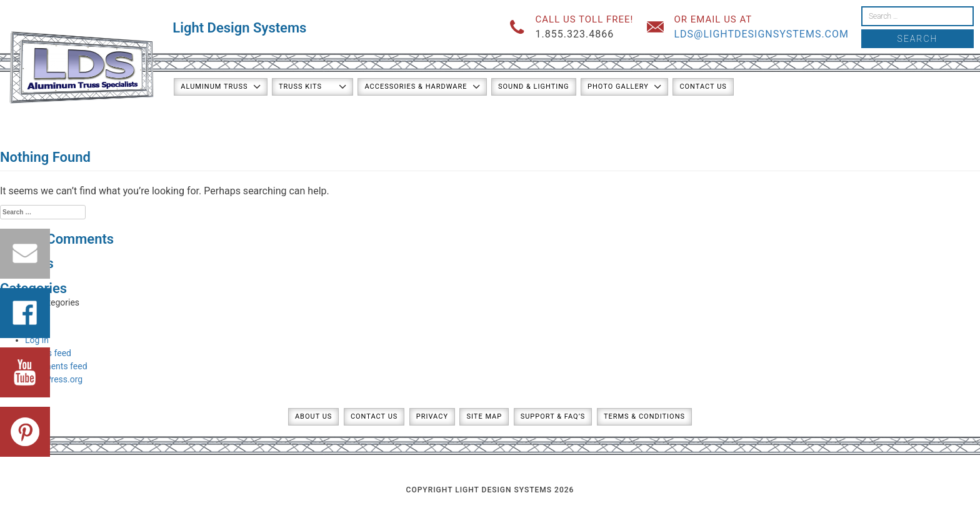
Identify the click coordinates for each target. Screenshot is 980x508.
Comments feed (56, 366)
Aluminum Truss (214, 87)
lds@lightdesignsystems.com (761, 34)
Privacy (432, 416)
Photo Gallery (618, 87)
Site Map (484, 416)
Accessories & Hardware (416, 87)
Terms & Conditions (644, 416)
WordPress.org (54, 379)
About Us (313, 416)
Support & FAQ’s (553, 416)
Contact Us (703, 87)
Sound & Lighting (534, 87)
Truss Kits (300, 87)
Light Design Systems (239, 28)
